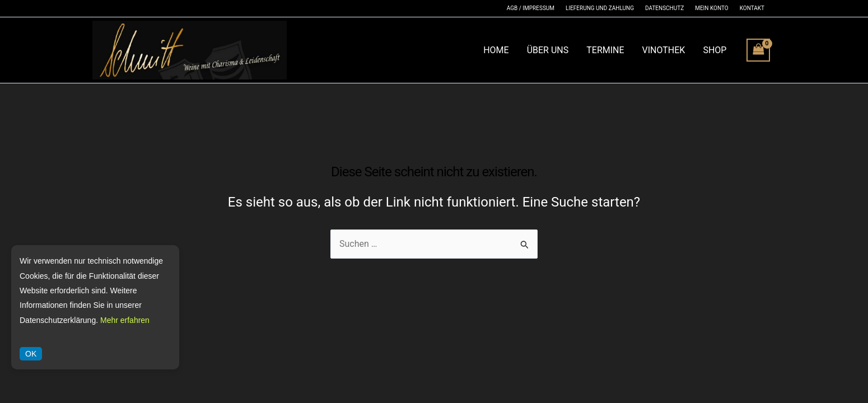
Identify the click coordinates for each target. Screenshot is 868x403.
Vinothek (664, 50)
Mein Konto (711, 8)
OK (31, 354)
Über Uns (548, 50)
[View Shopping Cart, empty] (758, 50)
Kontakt (752, 8)
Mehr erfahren (125, 320)
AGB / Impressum (531, 8)
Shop (715, 50)
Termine (605, 50)
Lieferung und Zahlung (600, 8)
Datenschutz (664, 8)
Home (496, 50)
